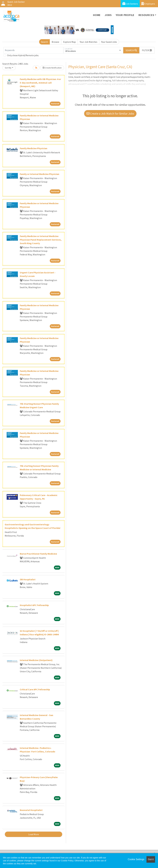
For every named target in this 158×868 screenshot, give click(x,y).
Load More (34, 834)
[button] (147, 50)
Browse (55, 42)
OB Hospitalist (28, 579)
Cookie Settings (136, 859)
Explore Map (69, 42)
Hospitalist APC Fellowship (34, 605)
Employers (148, 4)
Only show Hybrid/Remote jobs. (23, 55)
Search (44, 42)
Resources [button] (146, 15)
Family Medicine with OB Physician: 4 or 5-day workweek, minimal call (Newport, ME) (40, 83)
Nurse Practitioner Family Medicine (38, 554)
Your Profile (125, 15)
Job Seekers (130, 4)
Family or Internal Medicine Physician (39, 174)
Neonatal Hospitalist (31, 810)
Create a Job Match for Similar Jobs (110, 113)
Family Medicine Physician (34, 148)
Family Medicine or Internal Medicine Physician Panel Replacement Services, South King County (41, 240)
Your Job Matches (89, 42)
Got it (151, 859)
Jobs (108, 15)
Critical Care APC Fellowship (35, 689)
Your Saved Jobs (109, 42)
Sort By (8, 68)
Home (97, 15)
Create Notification (52, 68)
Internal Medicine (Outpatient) (36, 660)
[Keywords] (33, 50)
